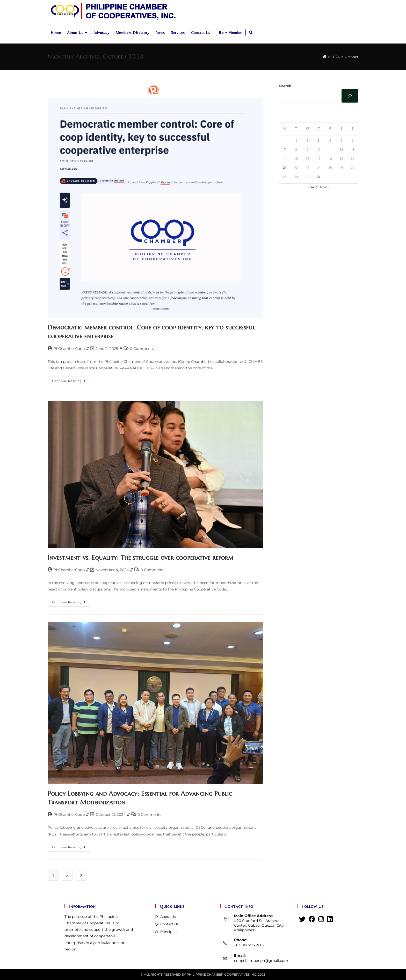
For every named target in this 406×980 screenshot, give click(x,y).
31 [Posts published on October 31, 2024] (319, 177)
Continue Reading (71, 382)
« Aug (313, 187)
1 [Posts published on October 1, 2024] (296, 140)
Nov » (325, 187)
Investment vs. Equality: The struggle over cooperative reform (141, 558)
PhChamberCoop (69, 349)
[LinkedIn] (330, 919)
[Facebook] (312, 919)
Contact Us (169, 924)
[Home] (325, 57)
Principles (169, 932)
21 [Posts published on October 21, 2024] (285, 168)
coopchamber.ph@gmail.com (261, 961)
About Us (168, 917)
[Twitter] (302, 919)
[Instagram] (321, 919)
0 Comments (142, 349)
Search (285, 86)
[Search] (350, 96)
